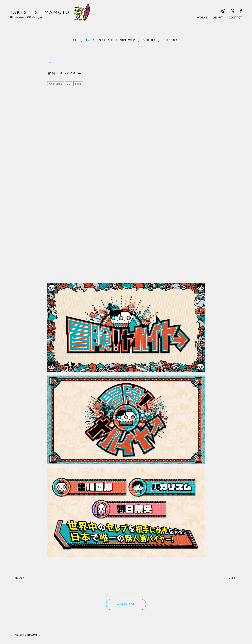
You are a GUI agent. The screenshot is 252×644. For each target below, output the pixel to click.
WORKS (202, 18)
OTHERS (149, 40)
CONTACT (235, 18)
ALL (76, 40)
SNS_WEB (128, 40)
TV (88, 40)
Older (235, 578)
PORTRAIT (105, 40)
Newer (17, 578)
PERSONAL (171, 40)
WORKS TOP (126, 604)
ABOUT (218, 18)
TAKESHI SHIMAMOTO (40, 12)
